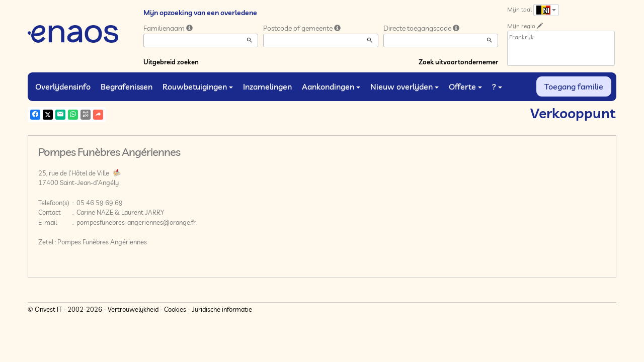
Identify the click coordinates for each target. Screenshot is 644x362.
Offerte (465, 86)
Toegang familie (574, 86)
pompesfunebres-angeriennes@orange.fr (136, 222)
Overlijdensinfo (63, 86)
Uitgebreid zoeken (171, 62)
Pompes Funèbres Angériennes (102, 242)
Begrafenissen (127, 86)
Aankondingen (331, 86)
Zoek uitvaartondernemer (458, 62)
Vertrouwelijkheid (133, 309)
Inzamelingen (267, 86)
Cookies (175, 309)
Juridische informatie (222, 309)
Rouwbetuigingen (198, 86)
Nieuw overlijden (405, 86)
